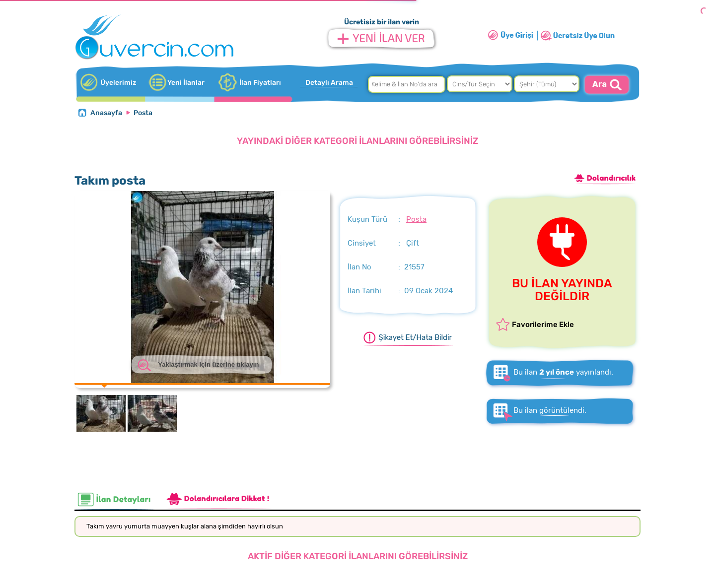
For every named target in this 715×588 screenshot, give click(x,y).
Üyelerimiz (118, 83)
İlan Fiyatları (260, 83)
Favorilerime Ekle (543, 325)
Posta (143, 113)
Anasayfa (106, 113)
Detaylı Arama (329, 83)
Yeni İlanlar (186, 83)
